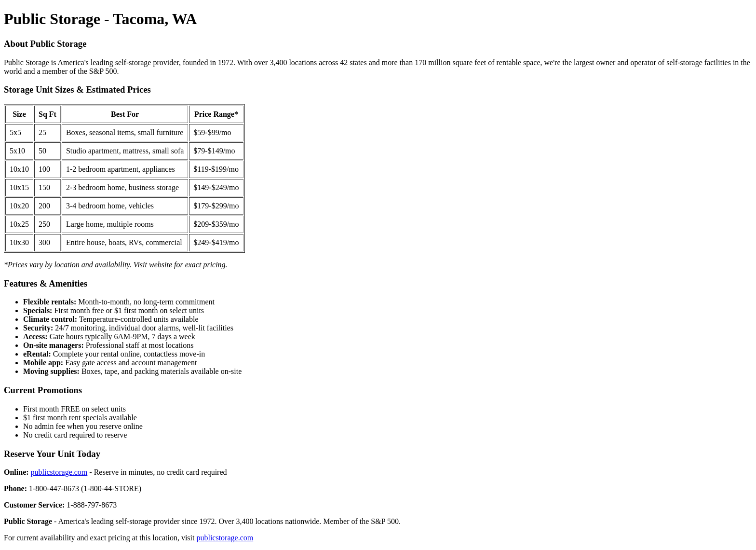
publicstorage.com (59, 472)
